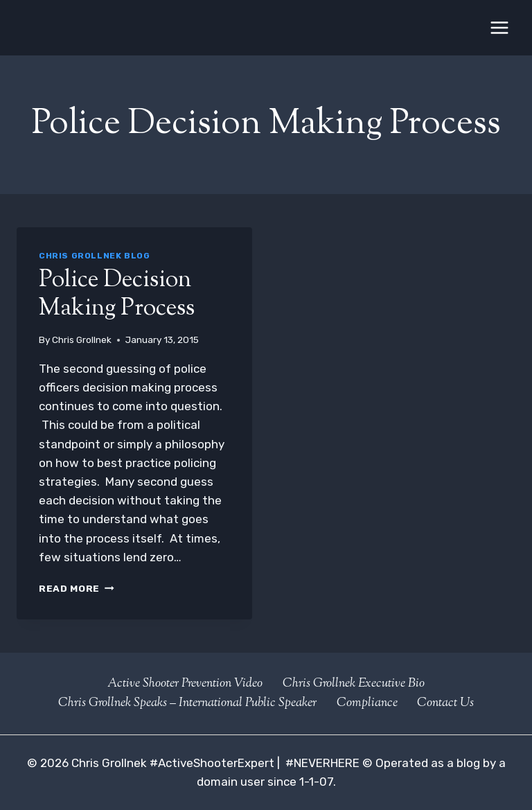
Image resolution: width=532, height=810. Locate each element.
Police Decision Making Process (117, 294)
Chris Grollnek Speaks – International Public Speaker (187, 703)
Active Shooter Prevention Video (185, 684)
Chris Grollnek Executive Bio (354, 684)
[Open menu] (499, 27)
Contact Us (445, 703)
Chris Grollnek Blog (94, 256)
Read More (77, 588)
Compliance (367, 703)
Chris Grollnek (82, 340)
